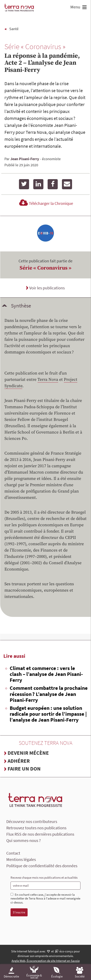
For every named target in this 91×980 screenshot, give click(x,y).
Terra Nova (48, 380)
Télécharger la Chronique (45, 203)
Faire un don (24, 769)
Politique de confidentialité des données (42, 866)
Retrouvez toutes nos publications (36, 828)
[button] (84, 8)
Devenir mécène (28, 753)
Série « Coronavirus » (45, 268)
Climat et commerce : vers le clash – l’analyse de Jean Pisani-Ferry (46, 674)
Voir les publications (47, 288)
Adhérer (19, 761)
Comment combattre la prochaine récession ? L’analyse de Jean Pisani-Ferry (49, 694)
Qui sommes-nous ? (24, 840)
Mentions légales (21, 859)
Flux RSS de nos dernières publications (40, 834)
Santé (14, 29)
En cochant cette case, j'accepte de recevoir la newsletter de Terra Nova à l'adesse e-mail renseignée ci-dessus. (45, 899)
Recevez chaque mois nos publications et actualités (44, 877)
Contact (13, 853)
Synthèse (21, 306)
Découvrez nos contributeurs (32, 821)
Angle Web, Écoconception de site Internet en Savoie (46, 961)
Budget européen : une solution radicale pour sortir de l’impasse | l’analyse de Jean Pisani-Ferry (48, 714)
